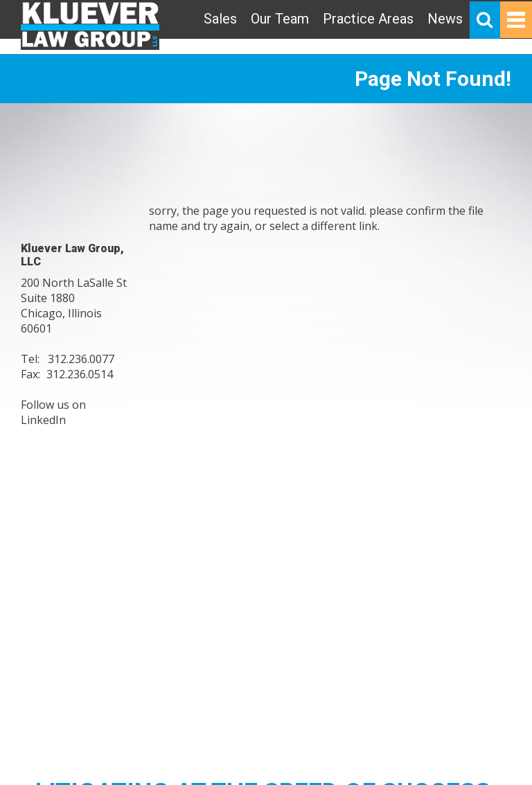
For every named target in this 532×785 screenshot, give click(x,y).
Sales (220, 19)
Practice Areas (368, 19)
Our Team (280, 19)
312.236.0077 (81, 359)
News (445, 19)
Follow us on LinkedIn (53, 412)
